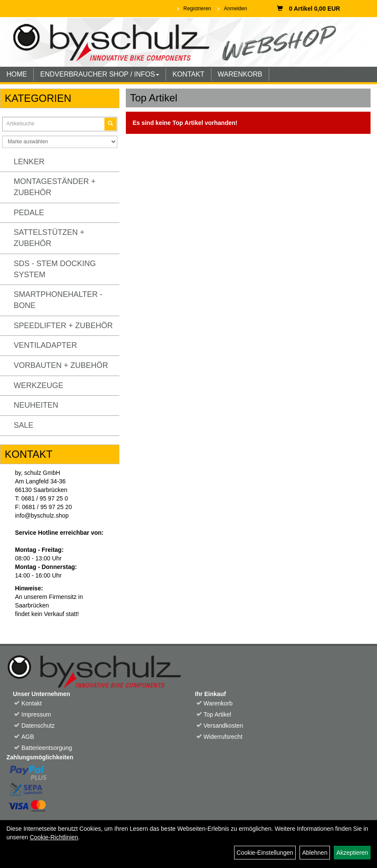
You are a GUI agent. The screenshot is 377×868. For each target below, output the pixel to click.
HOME (17, 74)
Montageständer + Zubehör (55, 187)
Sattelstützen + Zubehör (49, 238)
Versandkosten (224, 726)
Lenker (29, 162)
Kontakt (31, 703)
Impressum (36, 714)
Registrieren (197, 9)
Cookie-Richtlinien (54, 837)
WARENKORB (240, 74)
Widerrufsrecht (223, 737)
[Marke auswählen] (60, 142)
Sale (24, 425)
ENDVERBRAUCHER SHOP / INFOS (100, 74)
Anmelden (235, 9)
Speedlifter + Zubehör (63, 326)
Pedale (29, 213)
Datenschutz (38, 726)
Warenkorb (218, 703)
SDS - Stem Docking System (55, 269)
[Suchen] (110, 124)
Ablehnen (315, 853)
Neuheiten (36, 405)
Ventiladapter (45, 345)
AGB (28, 737)
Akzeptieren (352, 853)
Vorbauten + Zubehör (61, 365)
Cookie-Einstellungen (265, 853)
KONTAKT (188, 74)
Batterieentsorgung (47, 748)
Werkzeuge (39, 385)
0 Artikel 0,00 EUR (308, 9)
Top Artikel (218, 714)
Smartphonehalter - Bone (58, 300)
